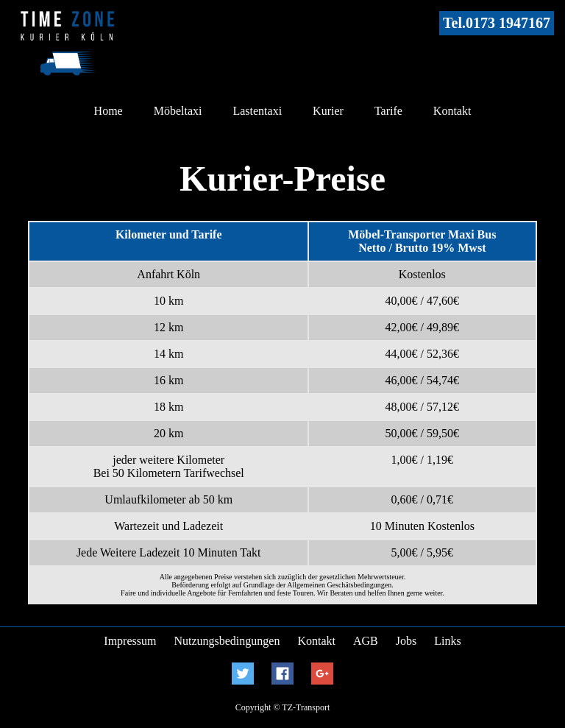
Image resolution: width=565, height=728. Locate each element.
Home (109, 111)
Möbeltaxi (178, 111)
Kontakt (452, 111)
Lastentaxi (257, 111)
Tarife (388, 111)
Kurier (328, 111)
